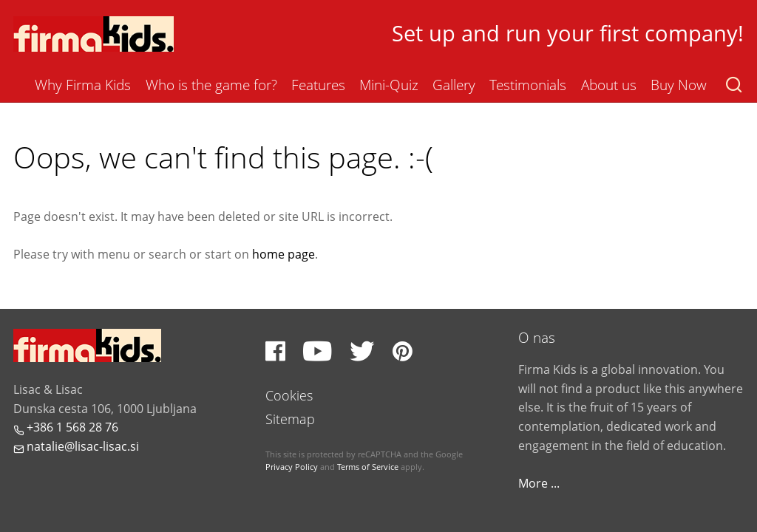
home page (284, 254)
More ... (539, 483)
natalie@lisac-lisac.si (76, 446)
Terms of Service (368, 467)
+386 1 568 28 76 (66, 427)
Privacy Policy (292, 467)
